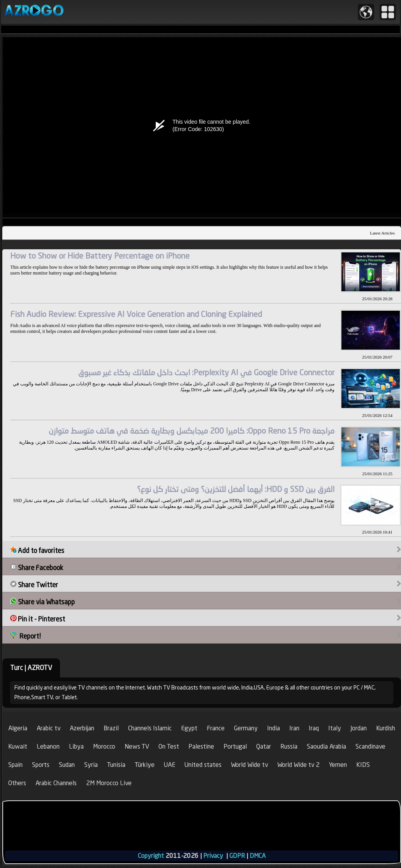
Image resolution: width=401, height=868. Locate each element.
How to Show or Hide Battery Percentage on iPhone (100, 256)
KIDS (363, 765)
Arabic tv (48, 728)
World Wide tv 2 (298, 765)
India (273, 728)
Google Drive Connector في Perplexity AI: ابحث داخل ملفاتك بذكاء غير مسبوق (206, 372)
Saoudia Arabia (326, 746)
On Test (169, 746)
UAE (170, 765)
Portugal (235, 746)
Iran (294, 728)
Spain (15, 765)
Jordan (359, 728)
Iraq (314, 728)
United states (203, 765)
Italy (335, 728)
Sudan (67, 765)
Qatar (264, 746)
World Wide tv (249, 765)
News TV (137, 746)
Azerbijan (82, 728)
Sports (41, 765)
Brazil (111, 728)
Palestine (201, 746)
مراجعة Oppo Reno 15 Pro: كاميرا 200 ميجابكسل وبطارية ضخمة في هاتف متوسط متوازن (192, 431)
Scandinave (370, 746)
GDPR (237, 856)
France (216, 728)
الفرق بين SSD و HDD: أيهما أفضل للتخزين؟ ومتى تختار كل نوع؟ (236, 489)
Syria (91, 765)
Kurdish (386, 728)
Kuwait (18, 746)
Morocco (104, 746)
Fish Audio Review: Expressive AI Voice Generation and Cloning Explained (136, 314)
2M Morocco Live (109, 783)
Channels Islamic (150, 728)
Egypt (189, 728)
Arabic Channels (56, 783)
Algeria (18, 728)
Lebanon (48, 746)
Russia (289, 746)
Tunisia (116, 765)
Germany (246, 728)
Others (17, 783)
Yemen (338, 765)
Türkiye (145, 765)
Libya (76, 746)
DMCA (258, 856)
